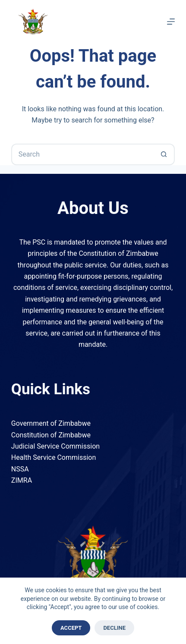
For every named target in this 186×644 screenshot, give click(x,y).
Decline (114, 628)
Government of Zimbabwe (51, 423)
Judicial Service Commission (55, 446)
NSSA (20, 469)
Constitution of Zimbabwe (51, 435)
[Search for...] (82, 154)
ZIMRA (22, 480)
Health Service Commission (54, 457)
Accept (71, 628)
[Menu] (171, 22)
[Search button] (164, 154)
